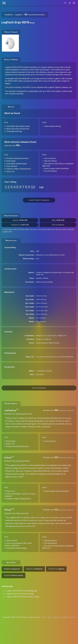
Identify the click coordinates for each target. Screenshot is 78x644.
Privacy (56, 617)
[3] (13, 509)
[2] (13, 457)
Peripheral (9, 15)
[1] (17, 410)
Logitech (18, 15)
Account (72, 617)
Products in (34, 569)
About (44, 617)
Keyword (13, 575)
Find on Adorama (58, 225)
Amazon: (20, 220)
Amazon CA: (20, 225)
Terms (50, 617)
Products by (56, 569)
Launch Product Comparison (39, 200)
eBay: (58, 220)
